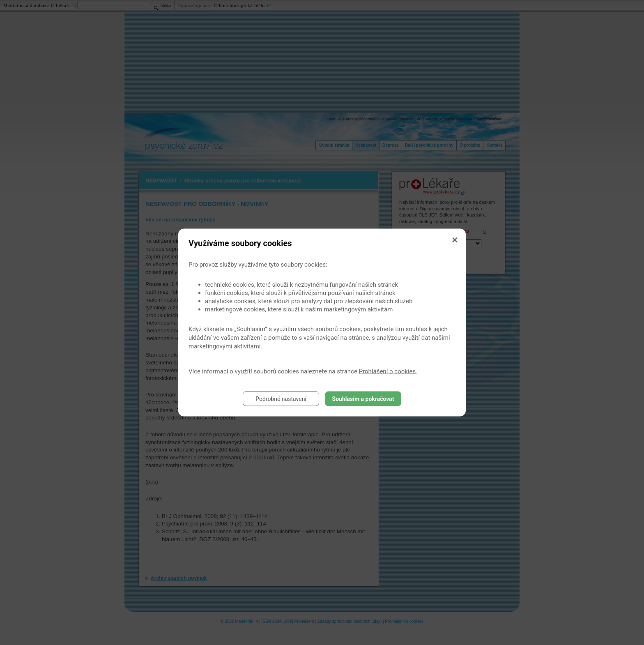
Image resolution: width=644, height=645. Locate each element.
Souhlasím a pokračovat (363, 399)
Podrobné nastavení (281, 399)
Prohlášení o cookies (388, 371)
